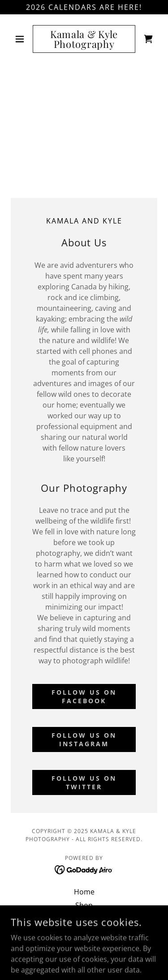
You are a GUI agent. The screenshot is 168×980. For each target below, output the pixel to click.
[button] (22, 39)
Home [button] (84, 892)
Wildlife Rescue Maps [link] (84, 919)
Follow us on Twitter (84, 782)
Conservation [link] (84, 932)
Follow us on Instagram (84, 739)
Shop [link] (84, 905)
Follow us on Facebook (84, 696)
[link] (84, 39)
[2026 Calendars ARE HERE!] (84, 7)
